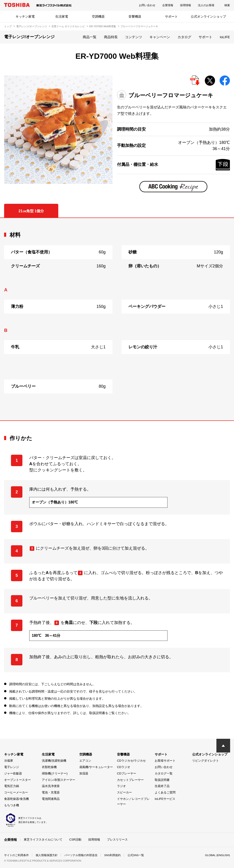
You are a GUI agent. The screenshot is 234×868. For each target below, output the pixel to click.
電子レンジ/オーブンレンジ (32, 26)
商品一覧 (90, 37)
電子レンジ (12, 767)
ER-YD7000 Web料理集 (103, 26)
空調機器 (98, 16)
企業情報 (168, 5)
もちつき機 (12, 805)
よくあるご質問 (165, 792)
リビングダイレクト (206, 761)
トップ (8, 26)
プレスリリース (117, 840)
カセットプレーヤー (130, 780)
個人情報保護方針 (47, 855)
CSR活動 (75, 840)
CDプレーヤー (127, 773)
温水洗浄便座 (51, 786)
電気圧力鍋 (12, 786)
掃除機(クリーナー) (55, 773)
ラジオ (121, 786)
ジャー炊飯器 (13, 773)
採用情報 (186, 5)
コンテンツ (134, 37)
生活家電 (62, 16)
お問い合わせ (147, 5)
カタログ (184, 37)
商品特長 (111, 37)
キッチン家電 (25, 16)
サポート (171, 16)
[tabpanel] (117, 319)
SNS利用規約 (113, 855)
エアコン (85, 761)
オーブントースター (17, 780)
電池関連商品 (51, 799)
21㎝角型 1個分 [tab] (31, 211)
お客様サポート (165, 761)
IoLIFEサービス (165, 799)
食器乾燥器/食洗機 (16, 799)
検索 (227, 5)
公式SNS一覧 (136, 855)
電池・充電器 (51, 792)
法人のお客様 (206, 5)
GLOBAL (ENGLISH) (217, 855)
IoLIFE (225, 37)
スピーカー (124, 792)
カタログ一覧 (164, 773)
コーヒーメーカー (16, 792)
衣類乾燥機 (49, 767)
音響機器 (135, 16)
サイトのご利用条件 (16, 855)
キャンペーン (160, 37)
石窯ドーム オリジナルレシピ (68, 26)
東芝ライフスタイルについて (43, 840)
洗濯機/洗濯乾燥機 (54, 761)
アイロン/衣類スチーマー (59, 780)
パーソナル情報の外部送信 (81, 855)
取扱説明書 (162, 780)
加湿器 (84, 773)
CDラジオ (124, 767)
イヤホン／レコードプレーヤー (133, 801)
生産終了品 (162, 786)
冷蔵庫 (9, 761)
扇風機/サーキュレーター (96, 767)
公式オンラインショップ (208, 16)
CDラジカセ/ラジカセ (131, 761)
